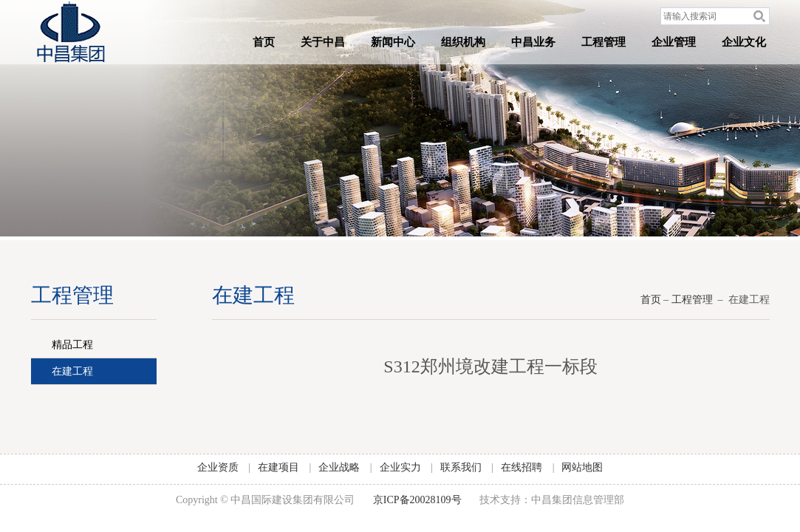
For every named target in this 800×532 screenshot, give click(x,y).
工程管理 (604, 42)
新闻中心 (393, 42)
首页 (264, 42)
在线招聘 (522, 467)
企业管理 (674, 42)
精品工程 (72, 345)
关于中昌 (323, 42)
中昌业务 (533, 42)
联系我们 (461, 467)
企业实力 (400, 467)
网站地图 (582, 467)
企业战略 (339, 467)
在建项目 (278, 467)
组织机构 (463, 42)
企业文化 (744, 42)
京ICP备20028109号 (417, 500)
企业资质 (218, 467)
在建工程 (72, 371)
